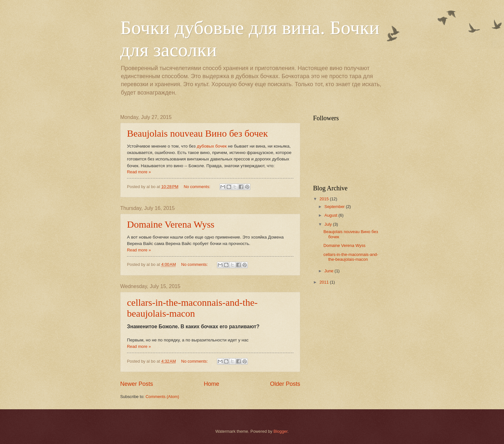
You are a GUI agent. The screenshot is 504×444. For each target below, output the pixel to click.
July (328, 224)
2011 (325, 282)
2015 (325, 199)
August (331, 215)
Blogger (281, 431)
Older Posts (285, 384)
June (329, 271)
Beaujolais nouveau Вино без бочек (197, 133)
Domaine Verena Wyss (171, 224)
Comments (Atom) (162, 397)
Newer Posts (137, 384)
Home (212, 384)
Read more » (139, 172)
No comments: (198, 187)
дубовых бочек (212, 146)
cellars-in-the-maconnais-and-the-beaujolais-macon (192, 308)
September (335, 207)
